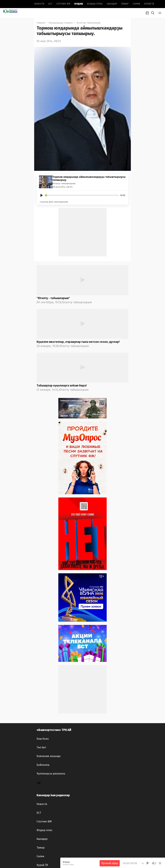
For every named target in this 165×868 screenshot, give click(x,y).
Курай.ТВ (149, 4)
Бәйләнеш (43, 765)
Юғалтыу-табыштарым (88, 23)
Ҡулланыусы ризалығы (51, 774)
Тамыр (125, 4)
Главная (41, 23)
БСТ (50, 4)
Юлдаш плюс (95, 4)
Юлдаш (79, 4)
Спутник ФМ (63, 4)
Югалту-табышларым (77, 302)
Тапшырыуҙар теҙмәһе (61, 23)
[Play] (42, 195)
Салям (136, 4)
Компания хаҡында (49, 756)
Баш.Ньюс (43, 739)
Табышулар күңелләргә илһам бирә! (62, 386)
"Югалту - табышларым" (53, 298)
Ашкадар (112, 4)
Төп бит (41, 747)
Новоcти (39, 4)
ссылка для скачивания (54, 202)
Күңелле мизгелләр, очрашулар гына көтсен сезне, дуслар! (78, 342)
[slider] (82, 195)
